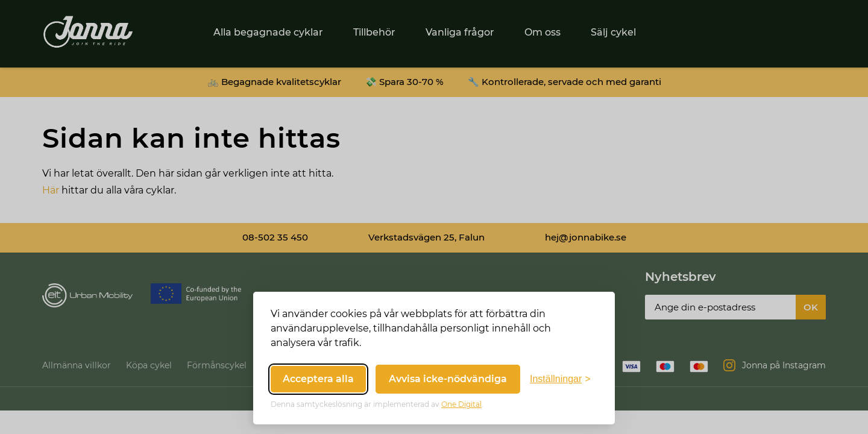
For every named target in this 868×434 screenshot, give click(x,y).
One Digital (461, 404)
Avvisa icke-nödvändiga (448, 379)
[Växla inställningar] (560, 379)
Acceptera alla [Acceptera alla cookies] (318, 379)
